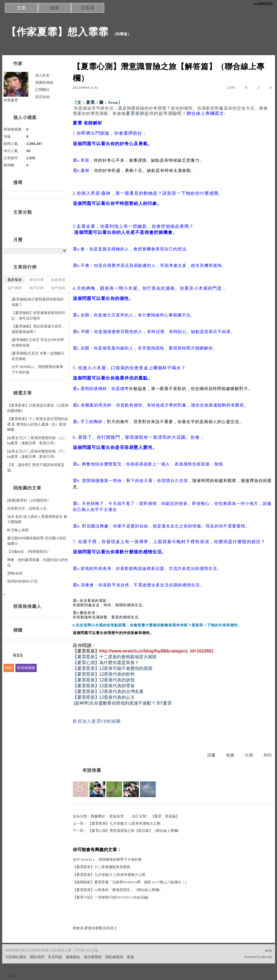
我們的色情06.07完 (22, 581)
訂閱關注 (42, 90)
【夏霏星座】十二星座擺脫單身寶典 (101, 867)
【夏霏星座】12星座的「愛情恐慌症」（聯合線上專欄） (118, 890)
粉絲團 (10, 976)
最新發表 (15, 280)
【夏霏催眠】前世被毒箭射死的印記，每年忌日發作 (38, 316)
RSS (9, 668)
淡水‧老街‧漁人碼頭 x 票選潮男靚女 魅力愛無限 (37, 519)
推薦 (230, 755)
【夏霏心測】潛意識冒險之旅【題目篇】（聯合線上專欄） (135, 831)
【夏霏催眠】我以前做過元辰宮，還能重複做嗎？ (38, 329)
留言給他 (42, 97)
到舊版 (122, 34)
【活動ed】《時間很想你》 (29, 552)
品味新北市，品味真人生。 (29, 508)
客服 (130, 957)
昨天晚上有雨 (18, 530)
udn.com (267, 957)
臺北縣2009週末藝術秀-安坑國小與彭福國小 (37, 541)
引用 (249, 755)
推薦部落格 (44, 82)
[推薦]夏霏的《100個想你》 (29, 500)
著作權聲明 (93, 957)
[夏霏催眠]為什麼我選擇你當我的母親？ (38, 302)
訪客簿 (88, 8)
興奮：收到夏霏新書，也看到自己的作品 (38, 563)
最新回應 (36, 280)
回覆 (211, 755)
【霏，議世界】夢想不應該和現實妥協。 (36, 468)
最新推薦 (58, 280)
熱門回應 (36, 288)
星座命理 (117, 816)
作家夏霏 (11, 100)
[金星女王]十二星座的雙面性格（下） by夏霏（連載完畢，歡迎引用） (37, 454)
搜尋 (62, 195)
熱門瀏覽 (15, 288)
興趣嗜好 (98, 816)
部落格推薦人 (27, 606)
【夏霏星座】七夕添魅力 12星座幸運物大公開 (124, 823)
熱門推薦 (58, 288)
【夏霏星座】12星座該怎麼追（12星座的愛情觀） (38, 408)
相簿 (55, 8)
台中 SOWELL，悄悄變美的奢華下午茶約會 (107, 859)
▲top (268, 950)
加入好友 (42, 75)
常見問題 (55, 957)
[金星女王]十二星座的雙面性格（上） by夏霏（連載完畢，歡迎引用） (37, 441)
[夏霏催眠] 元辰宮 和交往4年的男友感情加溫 (38, 343)
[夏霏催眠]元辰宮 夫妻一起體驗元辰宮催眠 (38, 356)
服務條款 (73, 957)
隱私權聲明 (114, 957)
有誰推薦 (92, 770)
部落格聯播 (26, 668)
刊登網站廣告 (16, 957)
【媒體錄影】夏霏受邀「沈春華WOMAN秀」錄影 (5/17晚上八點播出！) (130, 882)
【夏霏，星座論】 (165, 816)
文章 (21, 8)
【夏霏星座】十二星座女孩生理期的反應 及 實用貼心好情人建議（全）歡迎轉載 (38, 424)
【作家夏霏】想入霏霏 (57, 32)
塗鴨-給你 (15, 573)
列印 (268, 755)
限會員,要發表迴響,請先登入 (95, 928)
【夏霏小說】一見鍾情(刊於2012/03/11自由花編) (111, 897)
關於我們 (37, 957)
